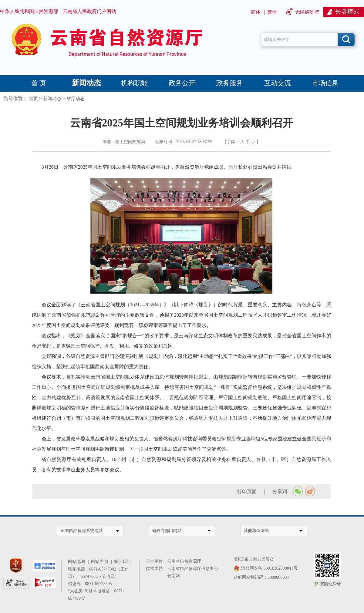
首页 (33, 99)
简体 (256, 12)
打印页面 (247, 492)
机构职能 (134, 83)
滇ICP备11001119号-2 (253, 559)
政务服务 (230, 83)
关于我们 (122, 562)
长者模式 (347, 12)
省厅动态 (76, 99)
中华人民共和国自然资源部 (29, 11)
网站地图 (78, 562)
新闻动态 (86, 83)
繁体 (272, 12)
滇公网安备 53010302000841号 (269, 568)
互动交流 (278, 83)
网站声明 (101, 562)
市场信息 (325, 83)
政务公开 (182, 83)
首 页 (39, 83)
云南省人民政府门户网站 (89, 11)
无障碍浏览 (307, 12)
